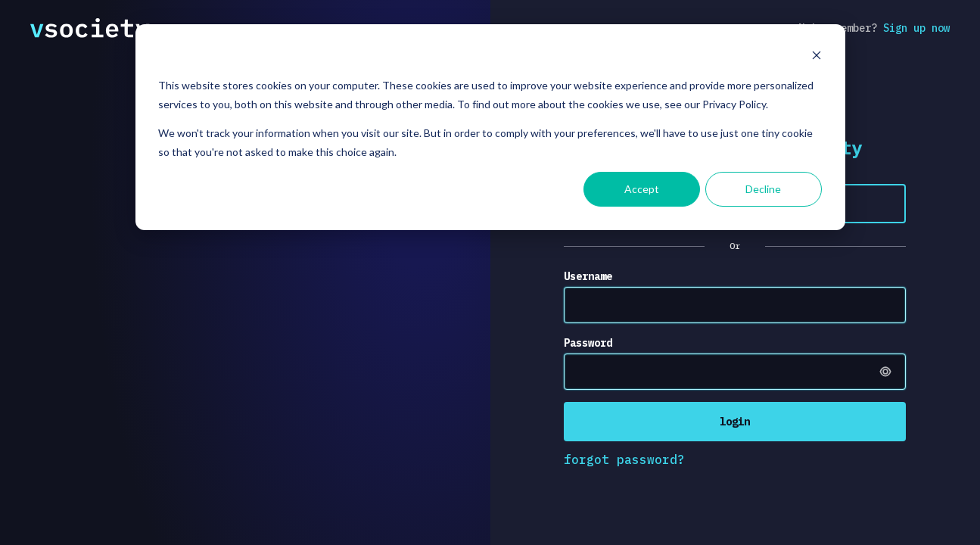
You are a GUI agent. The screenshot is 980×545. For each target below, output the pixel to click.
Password (588, 343)
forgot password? (624, 459)
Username (588, 276)
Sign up (916, 28)
